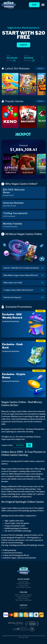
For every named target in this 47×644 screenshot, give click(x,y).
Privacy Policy (24, 585)
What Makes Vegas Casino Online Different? (21, 275)
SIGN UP (23, 45)
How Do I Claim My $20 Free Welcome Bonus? (21, 268)
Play (34, 5)
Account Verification (23, 597)
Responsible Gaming (23, 587)
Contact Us (24, 608)
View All (40, 68)
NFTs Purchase (23, 598)
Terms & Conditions (24, 584)
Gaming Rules (23, 582)
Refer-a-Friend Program (23, 595)
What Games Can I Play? (13, 283)
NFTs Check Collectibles (24, 600)
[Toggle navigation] (43, 5)
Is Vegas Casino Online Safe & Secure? (18, 290)
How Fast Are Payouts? (12, 297)
